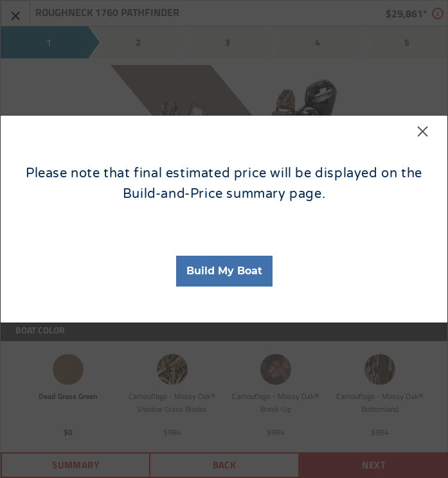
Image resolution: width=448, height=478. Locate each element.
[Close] (423, 137)
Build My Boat (224, 271)
